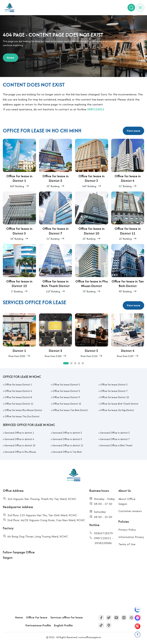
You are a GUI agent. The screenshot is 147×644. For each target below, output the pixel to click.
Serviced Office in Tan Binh (67, 452)
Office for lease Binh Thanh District (119, 404)
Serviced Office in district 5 (67, 439)
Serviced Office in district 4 (19, 439)
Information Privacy (131, 537)
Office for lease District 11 (19, 404)
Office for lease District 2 (66, 385)
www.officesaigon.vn (90, 637)
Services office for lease (67, 617)
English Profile (63, 625)
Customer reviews (130, 511)
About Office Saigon (127, 501)
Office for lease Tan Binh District (70, 410)
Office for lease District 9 (66, 397)
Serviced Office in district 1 (19, 433)
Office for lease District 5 (66, 391)
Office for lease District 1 (18, 385)
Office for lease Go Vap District (117, 410)
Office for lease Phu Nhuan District (23, 410)
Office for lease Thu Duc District (22, 416)
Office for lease (37, 617)
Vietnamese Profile (38, 625)
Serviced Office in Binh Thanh (116, 445)
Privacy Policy (127, 530)
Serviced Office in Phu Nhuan (20, 452)
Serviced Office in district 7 (115, 439)
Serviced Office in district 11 (68, 445)
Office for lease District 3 (114, 385)
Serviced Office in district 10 (20, 445)
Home (19, 617)
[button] (66, 363)
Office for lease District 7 (114, 391)
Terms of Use (127, 544)
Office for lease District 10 (115, 397)
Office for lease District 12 (67, 404)
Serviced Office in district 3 (115, 433)
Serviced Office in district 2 (67, 433)
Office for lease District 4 (18, 391)
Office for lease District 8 (18, 397)
